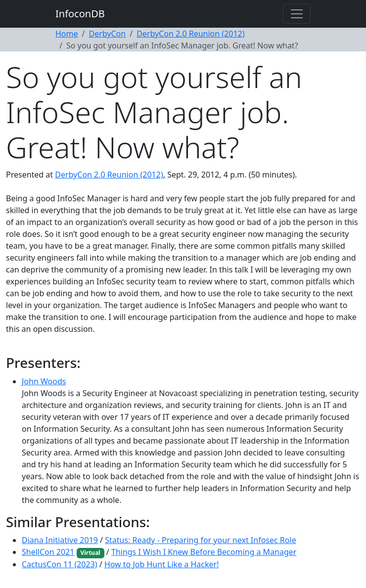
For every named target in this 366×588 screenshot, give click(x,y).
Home (67, 34)
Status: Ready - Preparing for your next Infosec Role (200, 540)
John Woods (44, 381)
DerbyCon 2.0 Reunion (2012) (190, 34)
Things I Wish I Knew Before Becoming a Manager (204, 552)
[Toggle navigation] (297, 14)
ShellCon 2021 (48, 552)
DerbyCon (107, 34)
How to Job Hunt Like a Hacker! (162, 564)
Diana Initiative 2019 (60, 540)
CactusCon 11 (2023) (60, 564)
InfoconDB (80, 14)
